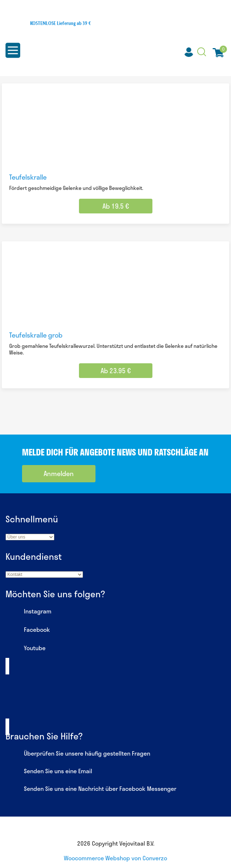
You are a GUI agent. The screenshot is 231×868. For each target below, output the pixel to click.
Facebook (28, 630)
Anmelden (59, 473)
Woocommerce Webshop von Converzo (115, 858)
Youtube (26, 649)
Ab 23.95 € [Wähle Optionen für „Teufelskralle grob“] (116, 371)
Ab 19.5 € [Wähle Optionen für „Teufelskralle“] (116, 206)
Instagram (28, 612)
